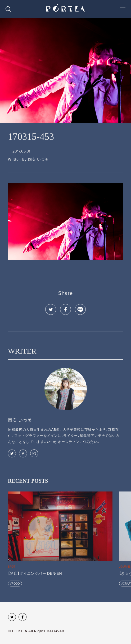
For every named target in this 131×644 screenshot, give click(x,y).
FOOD (16, 584)
